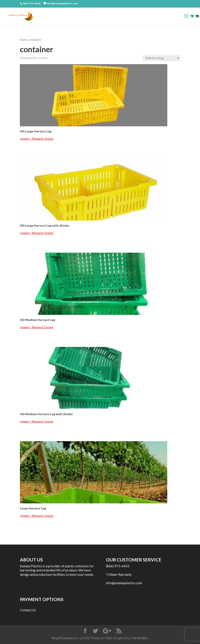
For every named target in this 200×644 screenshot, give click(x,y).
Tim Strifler (140, 638)
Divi (109, 638)
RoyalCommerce (64, 638)
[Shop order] (161, 58)
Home (24, 40)
